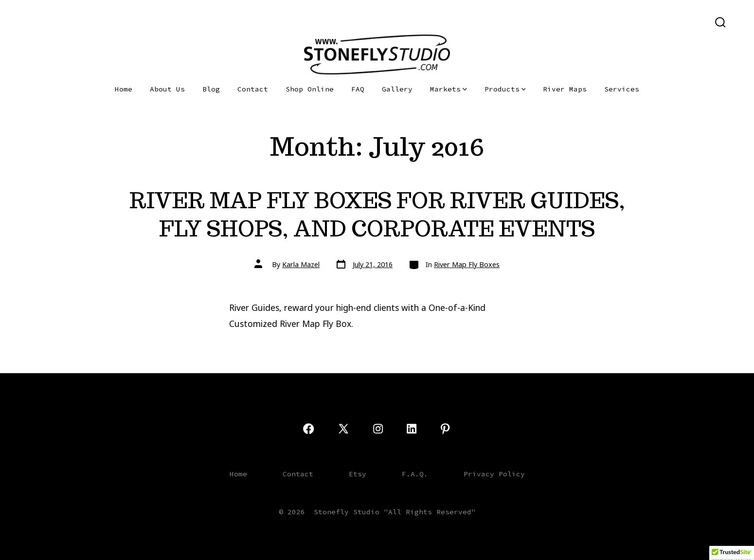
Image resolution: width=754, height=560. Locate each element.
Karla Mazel (301, 264)
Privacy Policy (494, 474)
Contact (253, 89)
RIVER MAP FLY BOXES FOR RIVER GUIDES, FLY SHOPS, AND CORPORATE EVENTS (377, 214)
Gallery (397, 89)
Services (622, 89)
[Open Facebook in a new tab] (29, 21)
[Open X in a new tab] (47, 21)
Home (124, 89)
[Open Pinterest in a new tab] (95, 21)
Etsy (358, 474)
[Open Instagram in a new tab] (65, 21)
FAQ (358, 89)
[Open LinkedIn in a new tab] (80, 21)
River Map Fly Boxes (467, 264)
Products (505, 89)
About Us (167, 89)
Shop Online (310, 89)
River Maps (565, 89)
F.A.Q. (415, 474)
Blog (211, 89)
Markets (449, 89)
